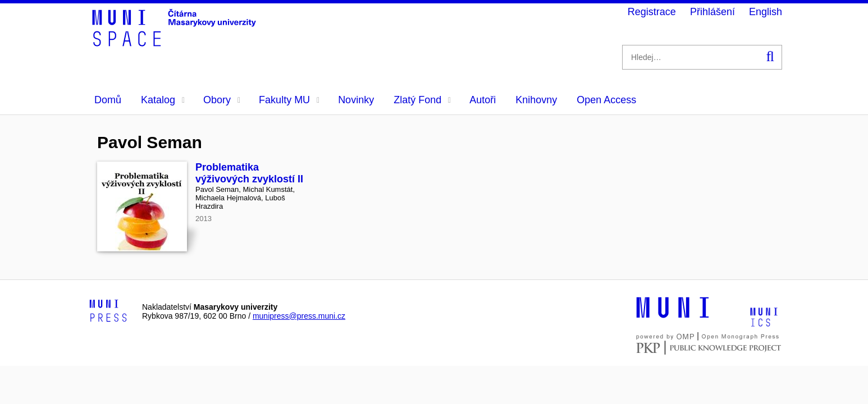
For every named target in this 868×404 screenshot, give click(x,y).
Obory (222, 100)
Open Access (606, 100)
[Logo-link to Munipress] (108, 311)
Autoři (483, 100)
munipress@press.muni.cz (299, 316)
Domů (108, 100)
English (766, 12)
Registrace (652, 12)
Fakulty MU (289, 100)
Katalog (163, 100)
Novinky (356, 100)
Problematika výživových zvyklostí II (249, 173)
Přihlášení (712, 12)
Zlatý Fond (422, 100)
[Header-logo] (176, 43)
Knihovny (536, 100)
